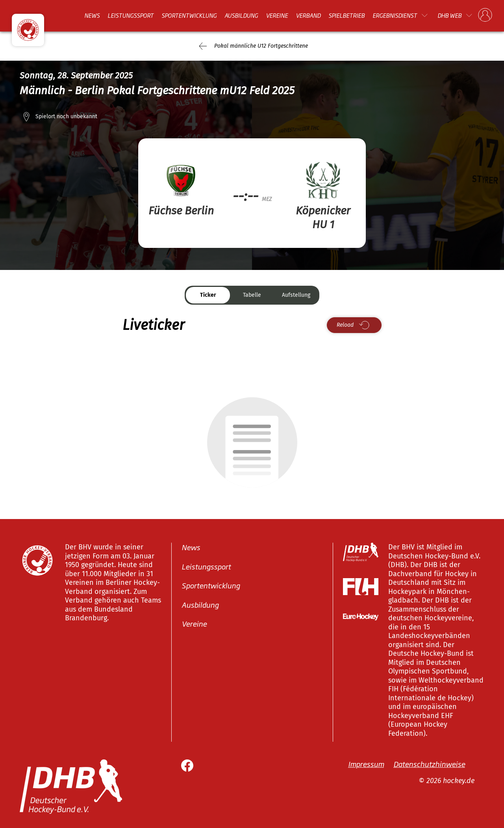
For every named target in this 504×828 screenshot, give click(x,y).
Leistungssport (131, 15)
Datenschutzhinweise (429, 764)
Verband (308, 15)
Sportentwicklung (189, 15)
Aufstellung (296, 295)
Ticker (208, 295)
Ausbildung (241, 15)
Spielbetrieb (346, 15)
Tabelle (252, 295)
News (92, 15)
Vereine (277, 15)
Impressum (366, 764)
